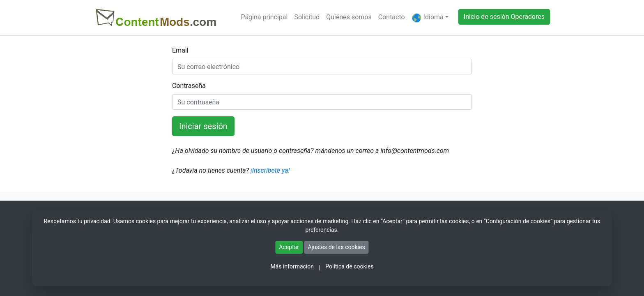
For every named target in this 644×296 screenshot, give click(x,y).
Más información (292, 266)
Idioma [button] (428, 18)
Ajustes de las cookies (337, 247)
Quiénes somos (349, 17)
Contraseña (189, 86)
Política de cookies (349, 266)
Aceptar (289, 247)
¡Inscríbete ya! (269, 170)
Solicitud (307, 17)
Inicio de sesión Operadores (504, 17)
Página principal (264, 17)
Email (180, 50)
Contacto (392, 17)
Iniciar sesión (203, 126)
